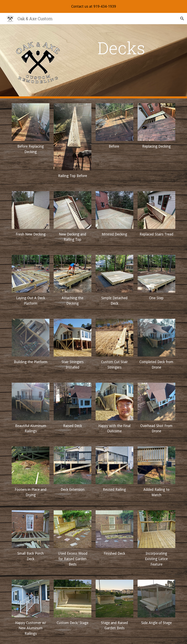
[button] (182, 19)
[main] (121, 48)
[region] (93, 6)
